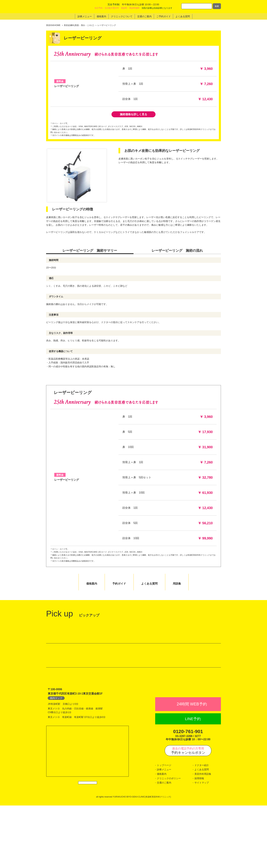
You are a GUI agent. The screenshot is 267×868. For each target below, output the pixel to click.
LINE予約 (193, 781)
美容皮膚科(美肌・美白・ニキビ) (79, 25)
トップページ (164, 828)
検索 (217, 6)
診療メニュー (164, 832)
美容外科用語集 (203, 836)
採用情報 (199, 841)
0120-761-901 (188, 794)
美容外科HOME (53, 25)
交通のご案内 (164, 845)
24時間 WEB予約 (192, 767)
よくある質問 (202, 832)
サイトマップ (202, 845)
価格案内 (162, 836)
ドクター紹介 (202, 828)
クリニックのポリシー (169, 841)
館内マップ (56, 753)
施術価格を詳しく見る (133, 114)
